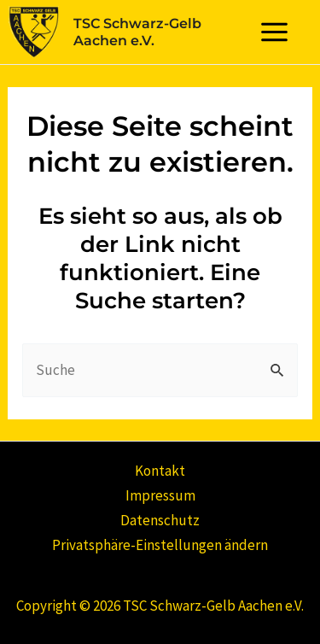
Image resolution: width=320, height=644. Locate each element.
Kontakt (160, 471)
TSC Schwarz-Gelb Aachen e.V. (137, 32)
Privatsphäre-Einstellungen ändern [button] (160, 545)
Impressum (160, 495)
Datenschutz (160, 520)
